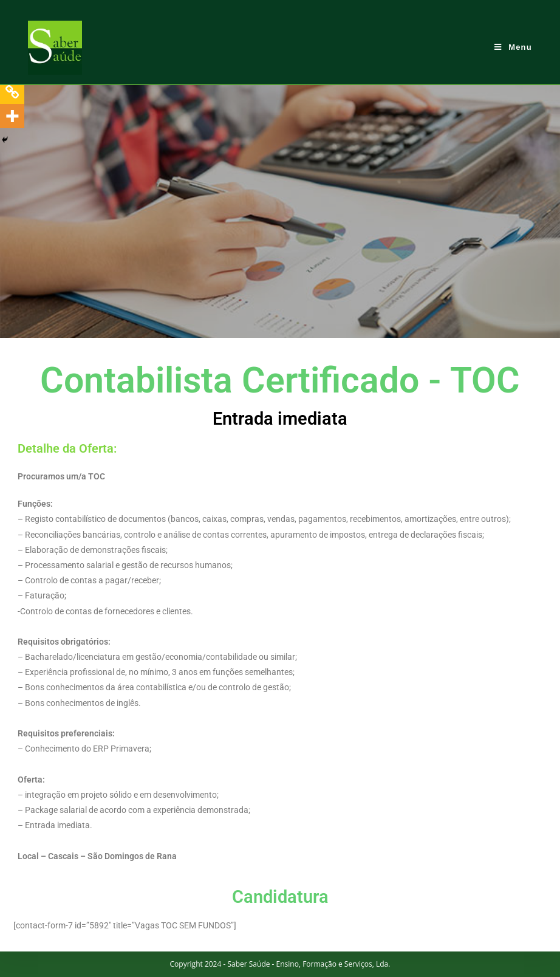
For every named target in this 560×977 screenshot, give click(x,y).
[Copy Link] (12, 92)
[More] (12, 116)
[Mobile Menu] (513, 47)
